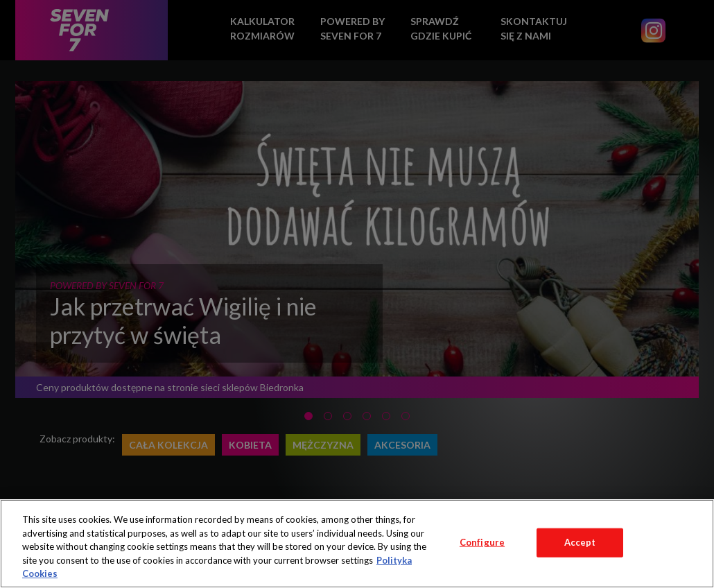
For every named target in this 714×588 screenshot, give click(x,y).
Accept (580, 542)
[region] (357, 544)
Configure (482, 542)
